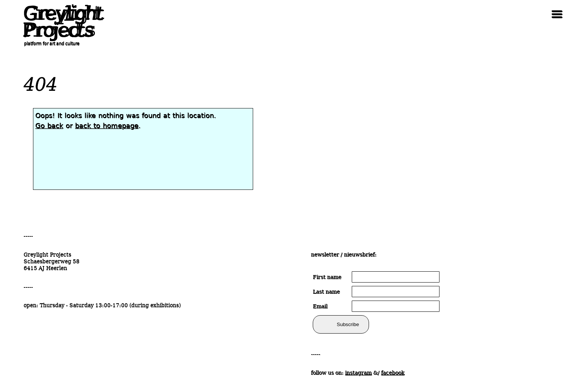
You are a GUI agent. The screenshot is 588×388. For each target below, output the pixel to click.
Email (320, 306)
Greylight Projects (61, 22)
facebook (393, 373)
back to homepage (107, 126)
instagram (358, 373)
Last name (326, 292)
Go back (49, 126)
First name (327, 277)
